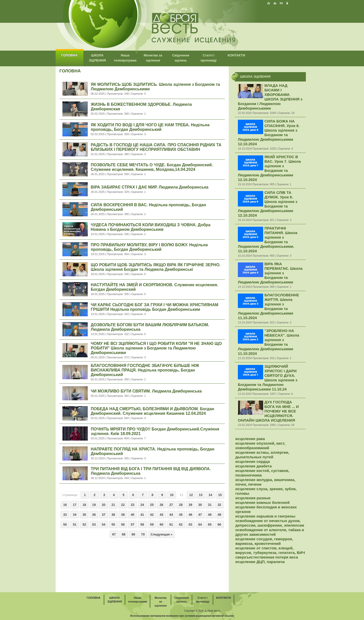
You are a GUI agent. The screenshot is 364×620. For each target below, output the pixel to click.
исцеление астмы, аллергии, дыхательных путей (262, 455)
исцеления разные (253, 498)
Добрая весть (212, 611)
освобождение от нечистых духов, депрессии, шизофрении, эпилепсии (270, 523)
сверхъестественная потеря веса (267, 557)
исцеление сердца (253, 461)
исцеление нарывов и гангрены (265, 516)
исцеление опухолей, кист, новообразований (260, 446)
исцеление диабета (254, 466)
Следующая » (162, 534)
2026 (201, 611)
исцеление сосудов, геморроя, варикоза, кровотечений (264, 541)
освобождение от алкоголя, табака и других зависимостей (270, 532)
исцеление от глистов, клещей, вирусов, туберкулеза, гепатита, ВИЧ (270, 550)
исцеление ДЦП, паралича (260, 562)
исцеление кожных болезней (263, 502)
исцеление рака (250, 439)
